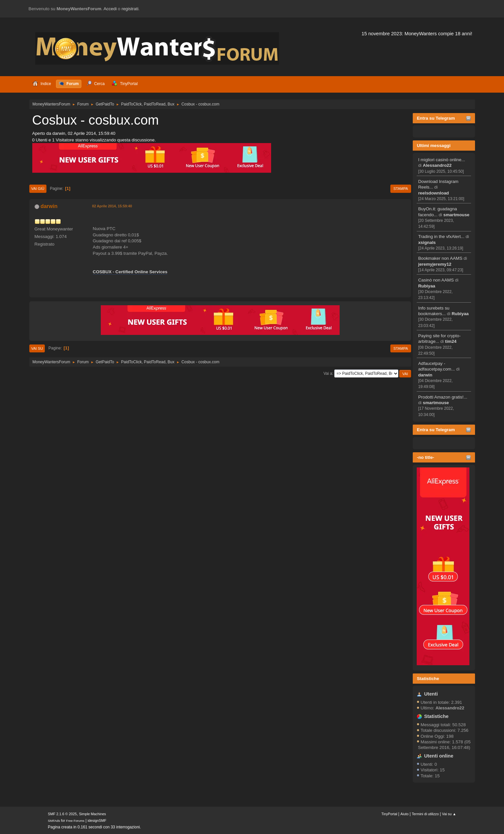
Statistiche (428, 679)
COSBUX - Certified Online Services (130, 272)
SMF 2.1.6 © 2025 (62, 814)
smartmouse (456, 215)
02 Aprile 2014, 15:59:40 (112, 206)
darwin (425, 375)
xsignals (427, 242)
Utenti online (439, 756)
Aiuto (405, 814)
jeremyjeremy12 (435, 264)
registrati (130, 9)
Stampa (401, 189)
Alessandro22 (437, 165)
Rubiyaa (427, 286)
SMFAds (54, 821)
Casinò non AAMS (436, 280)
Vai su (37, 348)
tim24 (451, 341)
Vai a (328, 373)
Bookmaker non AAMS (440, 258)
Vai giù (38, 189)
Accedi (110, 9)
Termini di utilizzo (425, 814)
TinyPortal (389, 814)
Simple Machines (93, 814)
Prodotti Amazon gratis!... (443, 397)
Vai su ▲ (449, 814)
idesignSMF (97, 820)
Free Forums (75, 821)
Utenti (431, 694)
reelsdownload (433, 193)
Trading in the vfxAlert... (441, 237)
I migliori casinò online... (441, 160)
